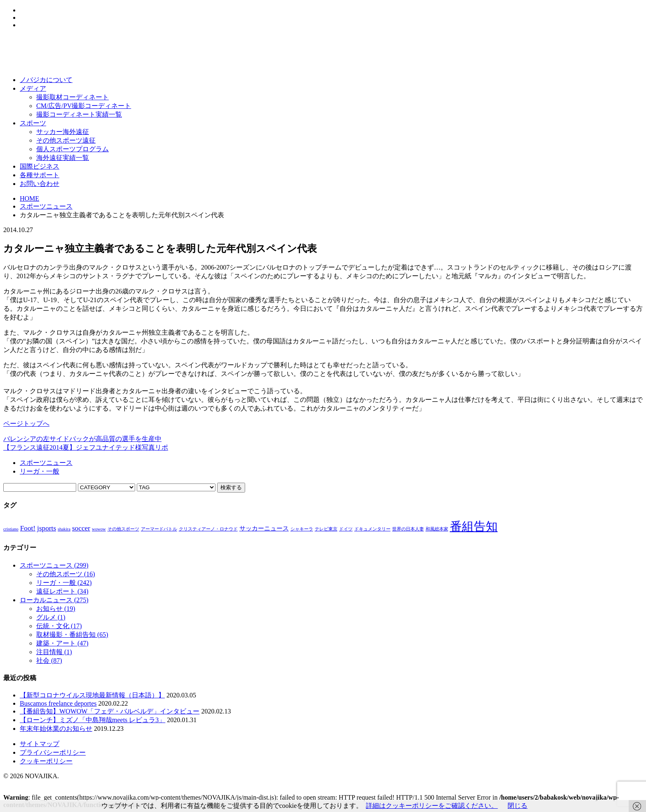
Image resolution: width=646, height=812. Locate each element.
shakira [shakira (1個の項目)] (64, 529)
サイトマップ (40, 744)
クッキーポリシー (46, 761)
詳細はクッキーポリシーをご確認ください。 (432, 806)
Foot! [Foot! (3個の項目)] (28, 528)
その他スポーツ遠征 (66, 140)
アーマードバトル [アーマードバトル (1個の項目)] (159, 529)
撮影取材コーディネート (73, 97)
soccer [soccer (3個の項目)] (81, 528)
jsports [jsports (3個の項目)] (47, 528)
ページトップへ (26, 424)
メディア (33, 88)
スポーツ (33, 123)
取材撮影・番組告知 (72, 635)
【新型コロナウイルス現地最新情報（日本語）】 (92, 695)
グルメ (51, 617)
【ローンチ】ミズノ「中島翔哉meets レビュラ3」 (92, 720)
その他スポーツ (66, 574)
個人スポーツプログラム (73, 149)
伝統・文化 (59, 626)
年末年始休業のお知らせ (56, 729)
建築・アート (62, 643)
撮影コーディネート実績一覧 (79, 114)
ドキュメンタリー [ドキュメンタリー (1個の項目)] (372, 529)
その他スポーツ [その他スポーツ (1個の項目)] (123, 529)
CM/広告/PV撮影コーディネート (84, 106)
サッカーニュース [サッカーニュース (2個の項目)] (264, 528)
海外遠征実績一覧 (63, 158)
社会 (49, 661)
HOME (29, 198)
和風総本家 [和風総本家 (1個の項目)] (437, 529)
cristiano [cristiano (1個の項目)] (11, 529)
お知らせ (56, 609)
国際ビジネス (40, 166)
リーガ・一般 (40, 471)
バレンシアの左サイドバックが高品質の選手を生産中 (82, 439)
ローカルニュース (54, 600)
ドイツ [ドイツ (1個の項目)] (346, 529)
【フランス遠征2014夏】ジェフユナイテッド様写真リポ (86, 447)
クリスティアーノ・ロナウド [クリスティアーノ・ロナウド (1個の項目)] (208, 529)
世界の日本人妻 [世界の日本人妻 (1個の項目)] (408, 529)
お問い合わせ (40, 184)
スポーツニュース (46, 206)
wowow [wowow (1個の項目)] (99, 529)
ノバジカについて (46, 80)
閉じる (517, 806)
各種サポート (40, 175)
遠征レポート (62, 591)
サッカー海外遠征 (63, 132)
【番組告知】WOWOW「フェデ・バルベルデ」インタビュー (110, 711)
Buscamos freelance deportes (58, 703)
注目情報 (54, 652)
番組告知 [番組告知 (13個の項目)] (474, 526)
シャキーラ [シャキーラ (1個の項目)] (302, 529)
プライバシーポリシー (53, 752)
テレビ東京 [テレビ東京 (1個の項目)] (326, 529)
